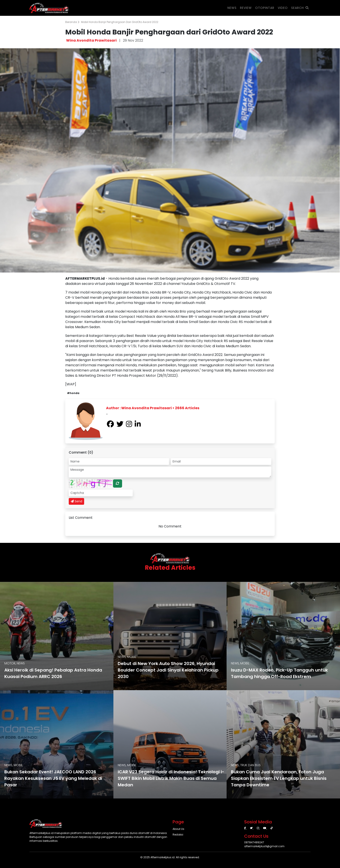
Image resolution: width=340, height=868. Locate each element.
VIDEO (283, 8)
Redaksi (178, 835)
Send (76, 501)
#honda (73, 393)
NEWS (232, 8)
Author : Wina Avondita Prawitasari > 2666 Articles (153, 408)
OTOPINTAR (265, 8)
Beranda (72, 22)
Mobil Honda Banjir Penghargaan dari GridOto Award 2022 (120, 22)
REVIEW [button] (246, 8)
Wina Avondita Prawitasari (91, 40)
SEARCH (300, 8)
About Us (178, 829)
